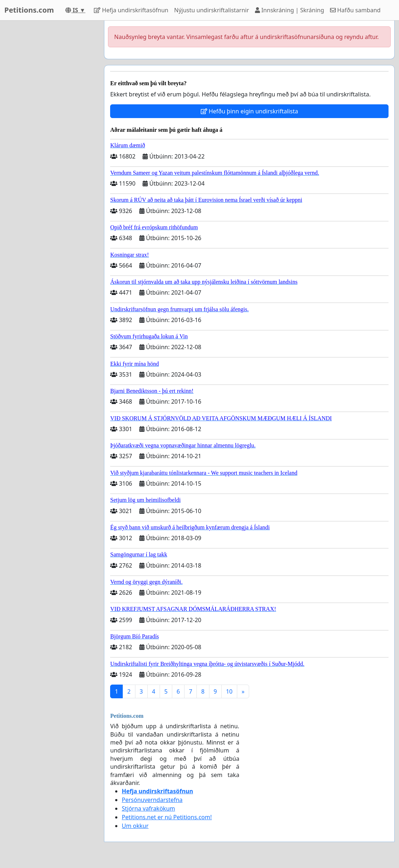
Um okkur (135, 826)
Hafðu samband (355, 10)
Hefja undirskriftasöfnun (131, 10)
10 (229, 691)
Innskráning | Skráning (290, 10)
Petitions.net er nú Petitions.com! (167, 817)
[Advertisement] (50, 129)
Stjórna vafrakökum (148, 808)
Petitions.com (29, 10)
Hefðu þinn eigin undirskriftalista (250, 111)
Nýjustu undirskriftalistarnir (211, 10)
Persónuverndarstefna (152, 800)
